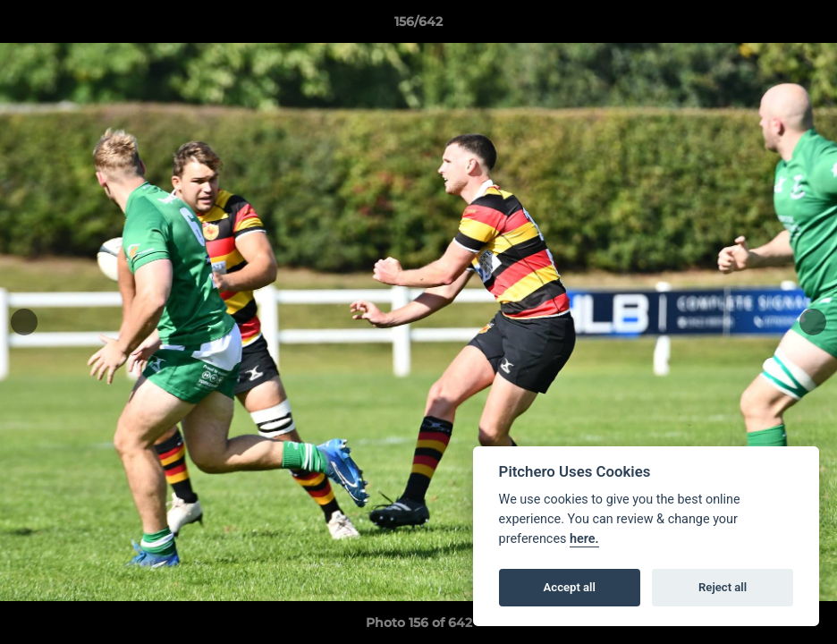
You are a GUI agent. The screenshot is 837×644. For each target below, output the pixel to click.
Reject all (723, 587)
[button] (805, 26)
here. (584, 539)
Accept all (570, 587)
